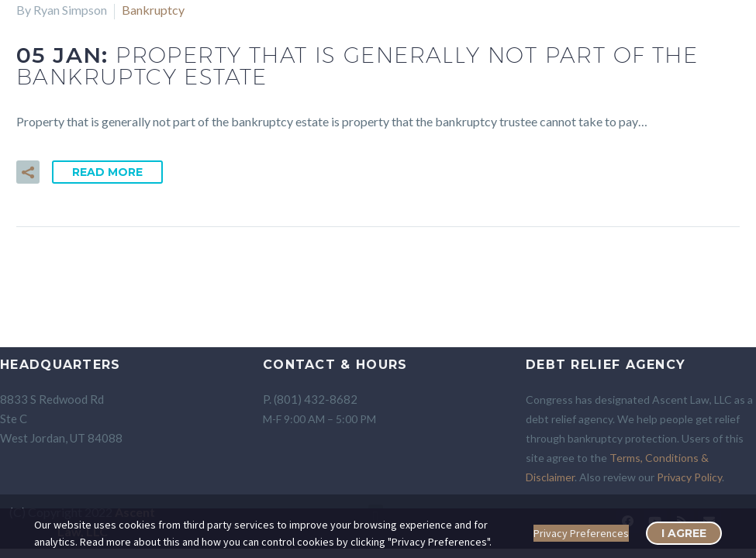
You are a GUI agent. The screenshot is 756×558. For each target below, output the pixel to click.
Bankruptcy (153, 10)
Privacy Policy (689, 477)
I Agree (684, 533)
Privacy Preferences (581, 533)
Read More (107, 172)
